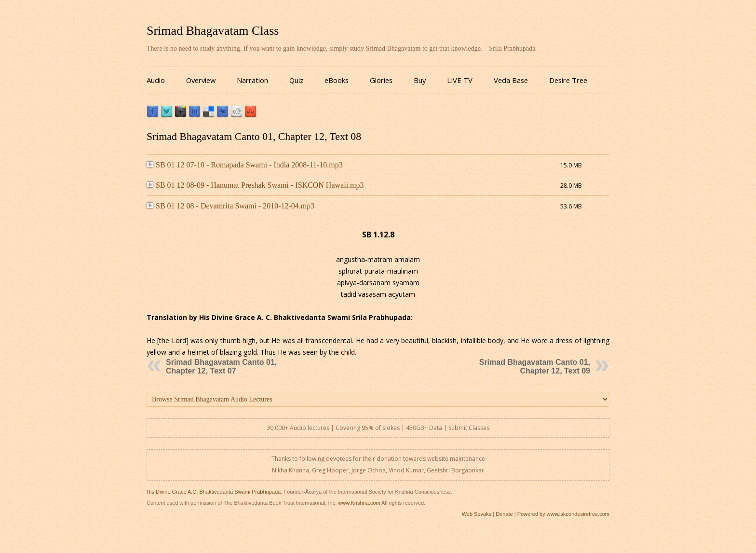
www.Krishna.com (359, 503)
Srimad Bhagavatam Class (213, 31)
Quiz (296, 80)
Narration (252, 80)
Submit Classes (469, 428)
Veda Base (511, 80)
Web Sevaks (477, 514)
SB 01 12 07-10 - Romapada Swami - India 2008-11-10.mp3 (245, 165)
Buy (420, 80)
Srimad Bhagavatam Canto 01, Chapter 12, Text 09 (535, 366)
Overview (201, 80)
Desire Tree (568, 80)
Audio (156, 80)
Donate (504, 514)
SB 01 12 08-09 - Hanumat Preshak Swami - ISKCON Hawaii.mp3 (255, 185)
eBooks (337, 80)
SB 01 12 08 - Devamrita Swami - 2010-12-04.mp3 (230, 206)
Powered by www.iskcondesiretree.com (563, 514)
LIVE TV (460, 80)
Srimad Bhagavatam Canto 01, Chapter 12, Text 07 (221, 366)
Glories (381, 80)
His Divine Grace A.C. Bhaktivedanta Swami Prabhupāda (214, 492)
